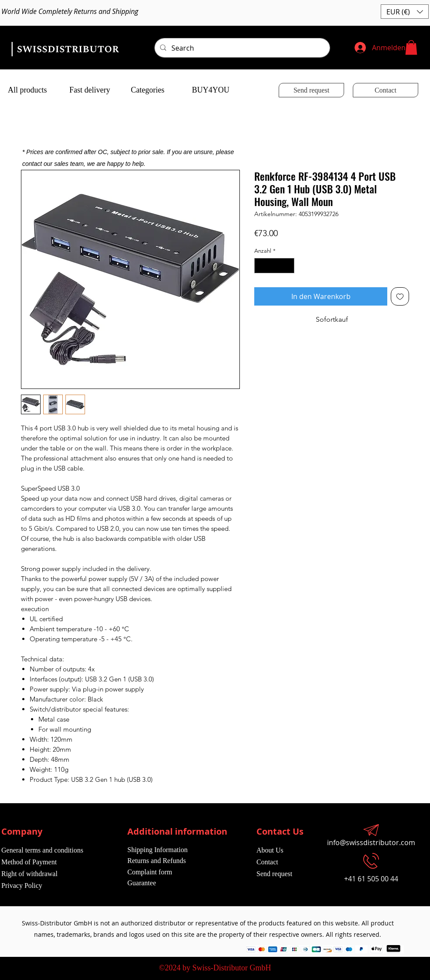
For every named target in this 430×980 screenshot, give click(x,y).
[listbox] (405, 12)
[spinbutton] (275, 266)
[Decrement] (261, 266)
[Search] (241, 48)
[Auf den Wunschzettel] (400, 296)
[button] (405, 12)
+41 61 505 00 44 (371, 879)
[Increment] (288, 266)
